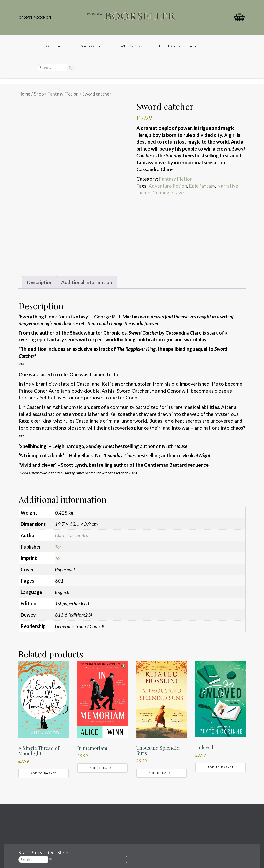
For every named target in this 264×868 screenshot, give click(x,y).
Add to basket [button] (43, 773)
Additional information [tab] (87, 282)
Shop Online (92, 46)
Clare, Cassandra (72, 535)
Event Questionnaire (178, 46)
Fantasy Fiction (63, 94)
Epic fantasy (202, 186)
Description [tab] (40, 282)
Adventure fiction (168, 186)
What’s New (131, 46)
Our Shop (55, 46)
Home (24, 94)
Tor (58, 547)
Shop (39, 94)
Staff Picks (30, 852)
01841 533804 (36, 17)
